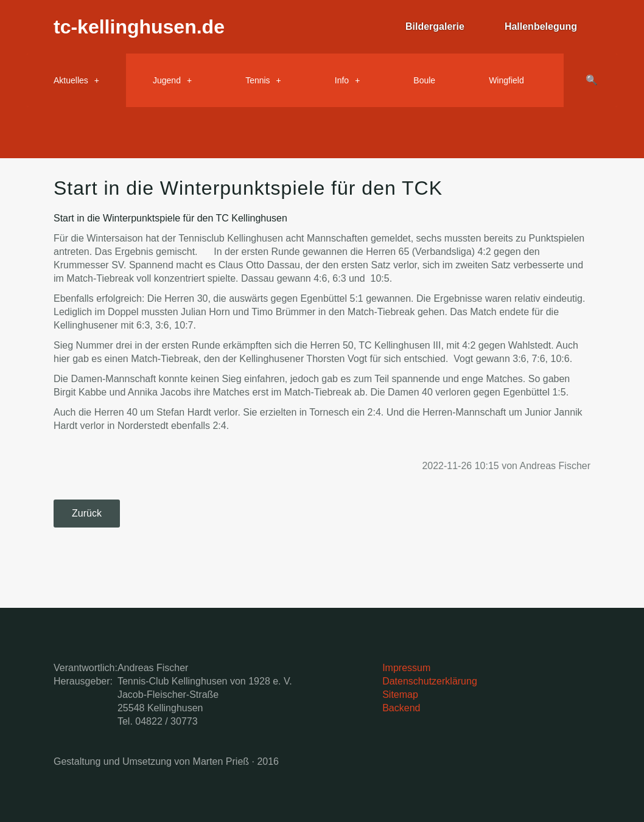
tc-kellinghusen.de (139, 27)
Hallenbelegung (541, 26)
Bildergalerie (435, 26)
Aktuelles (71, 80)
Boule (424, 80)
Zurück (87, 513)
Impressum (406, 668)
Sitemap (400, 695)
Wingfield (506, 80)
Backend (401, 708)
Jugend (167, 80)
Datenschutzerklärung (430, 681)
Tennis (257, 80)
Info (342, 80)
